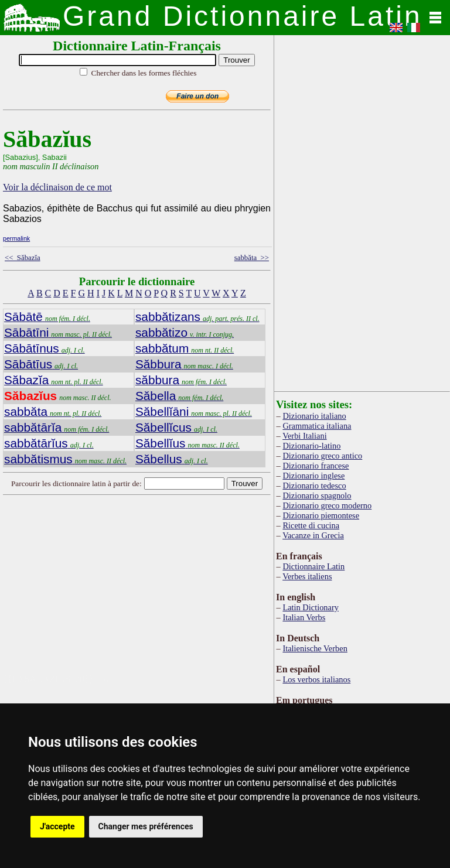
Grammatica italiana (317, 426)
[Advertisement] (178, 592)
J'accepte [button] (57, 826)
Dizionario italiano (314, 416)
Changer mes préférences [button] (146, 826)
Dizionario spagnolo (317, 495)
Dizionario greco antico (322, 456)
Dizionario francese (316, 466)
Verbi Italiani (305, 436)
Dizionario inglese (313, 476)
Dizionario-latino (311, 446)
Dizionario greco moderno (327, 505)
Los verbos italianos (316, 679)
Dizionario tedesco (314, 486)
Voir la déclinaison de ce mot (57, 187)
